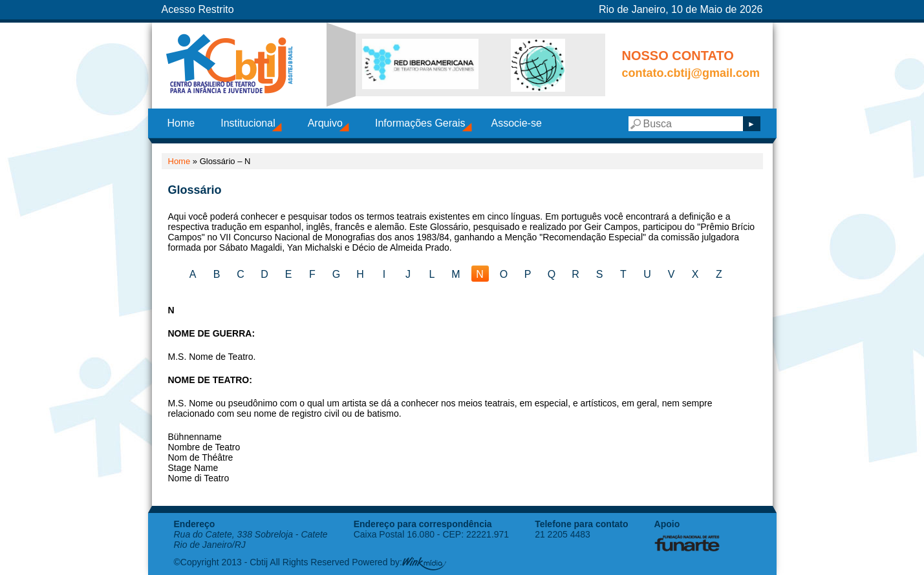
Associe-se (517, 123)
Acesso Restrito (198, 9)
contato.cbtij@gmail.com (691, 73)
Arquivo (325, 123)
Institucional (248, 123)
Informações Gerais (420, 123)
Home (181, 123)
